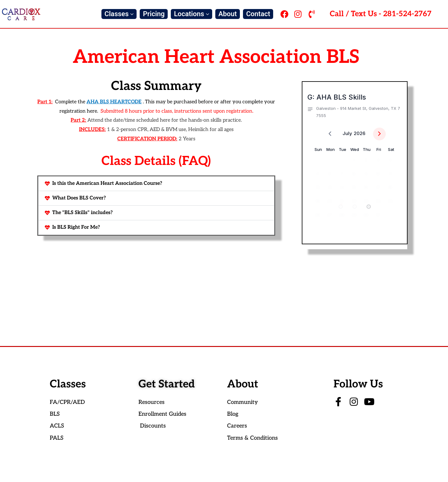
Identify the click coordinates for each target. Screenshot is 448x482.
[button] (156, 184)
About (228, 14)
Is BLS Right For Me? (76, 227)
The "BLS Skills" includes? (82, 213)
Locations (191, 14)
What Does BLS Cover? (79, 198)
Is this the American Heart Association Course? (107, 183)
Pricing (154, 14)
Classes (119, 14)
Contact (258, 14)
